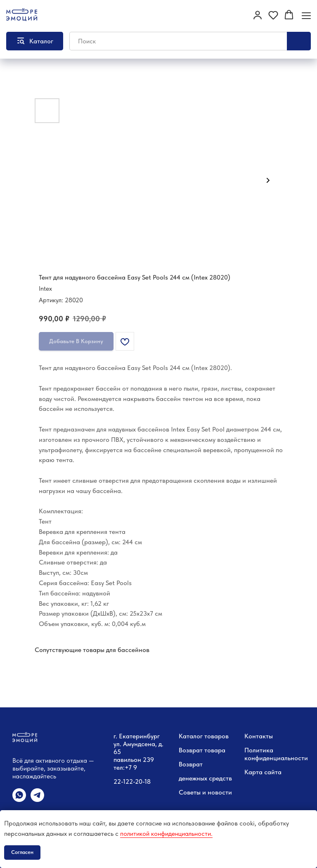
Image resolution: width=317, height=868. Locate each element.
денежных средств (205, 778)
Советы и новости (205, 792)
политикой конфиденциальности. (166, 834)
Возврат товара (202, 750)
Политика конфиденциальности (276, 754)
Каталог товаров (204, 736)
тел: (119, 767)
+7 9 (131, 767)
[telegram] (37, 800)
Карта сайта (263, 772)
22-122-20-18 (132, 781)
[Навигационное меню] (306, 15)
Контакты (259, 736)
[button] (258, 15)
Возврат (191, 764)
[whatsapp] (19, 800)
